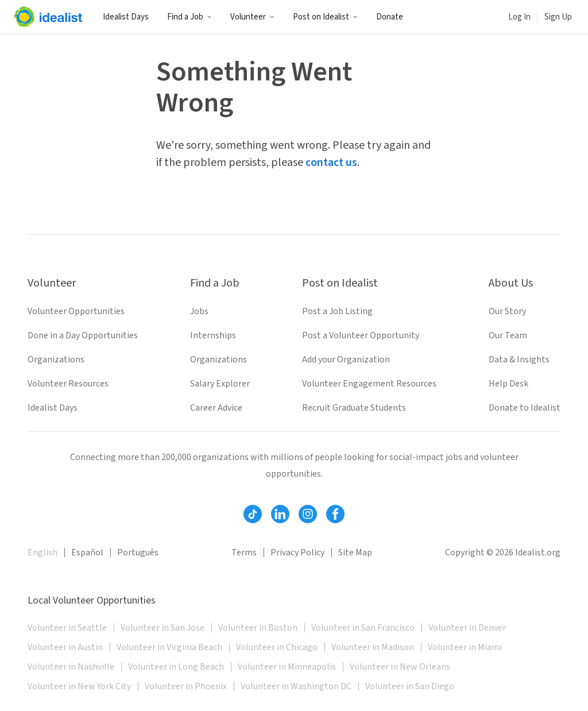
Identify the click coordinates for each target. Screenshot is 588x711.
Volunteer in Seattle (67, 628)
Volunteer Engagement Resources (369, 384)
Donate (390, 17)
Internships (213, 335)
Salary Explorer (220, 384)
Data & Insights (519, 360)
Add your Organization (346, 360)
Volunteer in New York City (79, 686)
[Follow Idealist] (253, 514)
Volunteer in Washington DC (296, 686)
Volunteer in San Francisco (363, 628)
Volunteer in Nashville (71, 667)
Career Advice (216, 408)
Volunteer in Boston (258, 628)
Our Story (507, 311)
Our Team (508, 335)
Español (87, 552)
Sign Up (558, 17)
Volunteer (252, 17)
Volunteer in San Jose (163, 628)
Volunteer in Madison (373, 647)
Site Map (355, 552)
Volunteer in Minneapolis (287, 667)
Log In (519, 17)
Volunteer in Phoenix (186, 686)
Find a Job (189, 17)
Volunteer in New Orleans (400, 667)
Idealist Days (126, 17)
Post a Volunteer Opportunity (361, 335)
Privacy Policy (297, 552)
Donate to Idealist (525, 408)
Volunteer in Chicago (277, 647)
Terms (244, 552)
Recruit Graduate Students (354, 408)
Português (138, 552)
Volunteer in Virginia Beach (169, 647)
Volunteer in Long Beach (176, 667)
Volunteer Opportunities (76, 311)
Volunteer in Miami (465, 647)
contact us (331, 163)
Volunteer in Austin (65, 647)
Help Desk (508, 384)
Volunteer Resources (68, 384)
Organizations (56, 360)
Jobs (199, 311)
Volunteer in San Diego (410, 686)
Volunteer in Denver (467, 628)
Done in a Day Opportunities (83, 335)
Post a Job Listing (337, 311)
